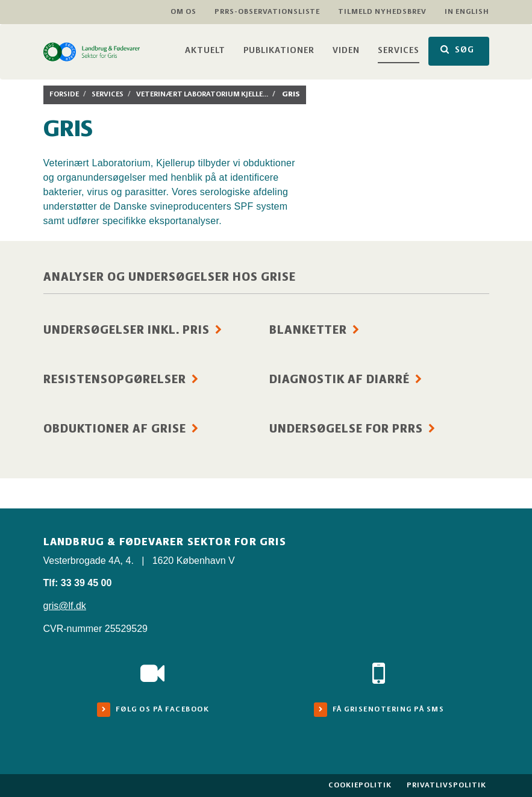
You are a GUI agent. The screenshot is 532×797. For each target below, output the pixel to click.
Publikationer (279, 51)
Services (399, 51)
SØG (457, 50)
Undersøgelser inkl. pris (127, 331)
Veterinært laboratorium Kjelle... (202, 94)
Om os (183, 12)
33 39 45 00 (86, 583)
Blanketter (308, 331)
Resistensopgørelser (115, 380)
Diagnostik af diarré (340, 380)
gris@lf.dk (65, 606)
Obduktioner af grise (115, 430)
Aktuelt (205, 51)
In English (467, 12)
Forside (64, 94)
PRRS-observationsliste (267, 12)
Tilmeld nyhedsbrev (382, 12)
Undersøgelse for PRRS (346, 430)
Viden (346, 51)
